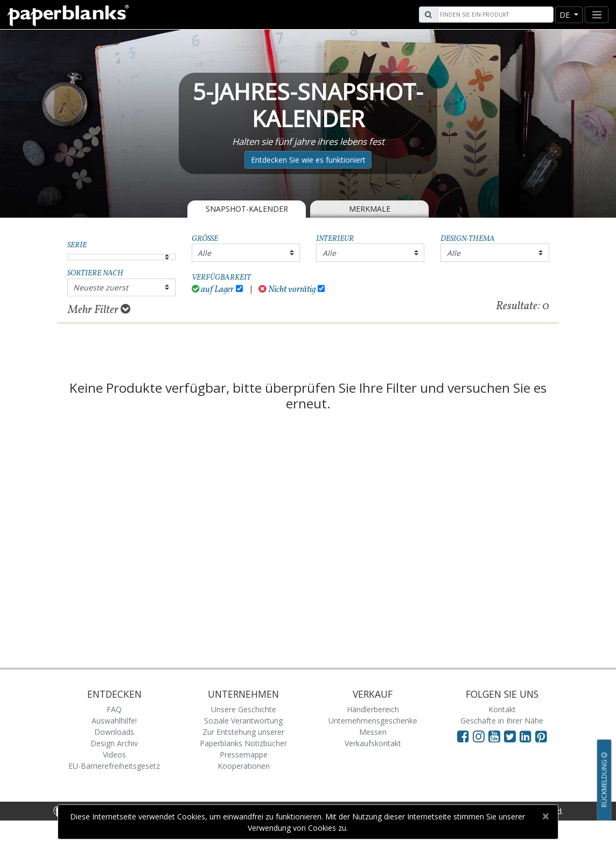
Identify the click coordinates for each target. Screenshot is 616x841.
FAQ (114, 709)
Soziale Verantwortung (243, 721)
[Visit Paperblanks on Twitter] (512, 736)
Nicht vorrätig (287, 290)
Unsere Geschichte (244, 709)
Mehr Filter (99, 310)
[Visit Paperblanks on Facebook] (463, 736)
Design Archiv (114, 743)
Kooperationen (244, 766)
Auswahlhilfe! (114, 721)
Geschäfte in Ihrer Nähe (502, 721)
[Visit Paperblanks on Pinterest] (541, 736)
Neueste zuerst (101, 287)
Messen (373, 732)
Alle (204, 253)
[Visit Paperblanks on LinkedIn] (527, 736)
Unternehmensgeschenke (373, 721)
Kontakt (502, 709)
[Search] (494, 15)
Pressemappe (244, 755)
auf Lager (213, 290)
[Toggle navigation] (597, 15)
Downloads (114, 732)
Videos (114, 755)
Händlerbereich (373, 709)
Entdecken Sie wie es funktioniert (308, 160)
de (566, 15)
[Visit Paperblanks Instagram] (479, 736)
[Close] (545, 816)
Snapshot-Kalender (247, 209)
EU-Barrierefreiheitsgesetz (114, 766)
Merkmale (370, 209)
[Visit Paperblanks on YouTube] (496, 736)
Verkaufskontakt (373, 743)
